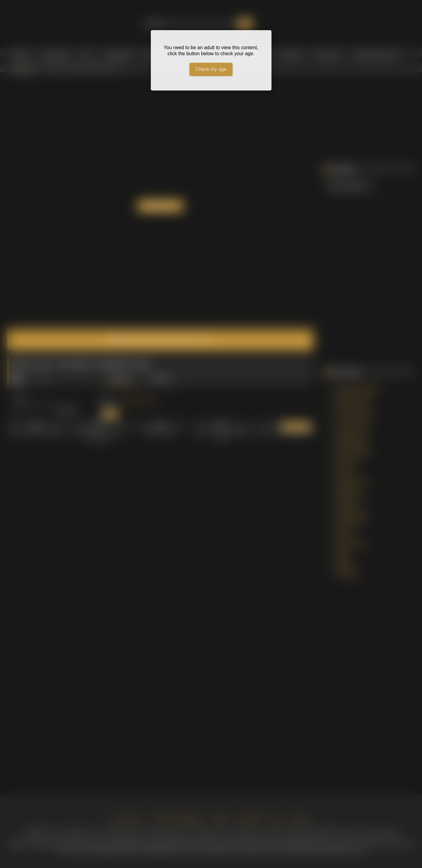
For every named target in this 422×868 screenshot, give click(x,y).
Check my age (211, 69)
